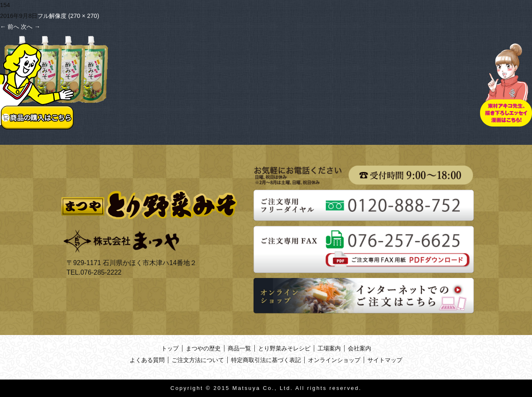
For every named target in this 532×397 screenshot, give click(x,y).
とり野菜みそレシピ (284, 348)
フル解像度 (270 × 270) (68, 16)
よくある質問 (147, 360)
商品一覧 (239, 348)
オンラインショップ (334, 360)
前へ (10, 27)
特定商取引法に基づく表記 (266, 360)
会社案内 (360, 348)
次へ (30, 27)
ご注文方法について (198, 360)
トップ (170, 348)
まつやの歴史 (203, 348)
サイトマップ (385, 360)
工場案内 (329, 348)
